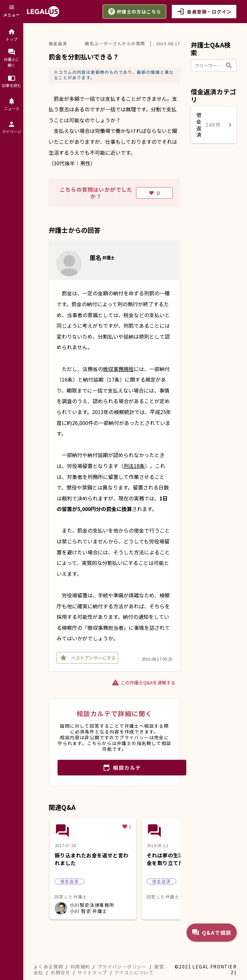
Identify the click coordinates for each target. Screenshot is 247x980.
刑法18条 (134, 466)
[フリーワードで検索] (209, 65)
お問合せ (60, 972)
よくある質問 (48, 967)
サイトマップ (92, 972)
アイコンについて (134, 972)
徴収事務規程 (118, 369)
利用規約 (80, 967)
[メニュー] (12, 12)
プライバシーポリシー (122, 967)
